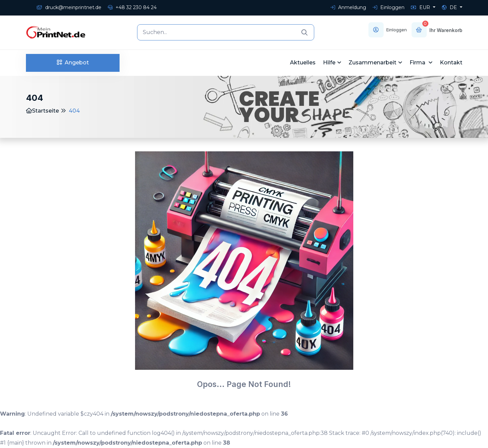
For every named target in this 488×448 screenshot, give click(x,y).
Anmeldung (348, 7)
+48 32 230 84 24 (132, 7)
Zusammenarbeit (372, 63)
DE (450, 7)
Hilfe (329, 63)
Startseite (42, 111)
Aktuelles (303, 63)
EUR (421, 7)
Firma (418, 63)
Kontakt (451, 63)
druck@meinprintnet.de (69, 7)
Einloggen (388, 7)
